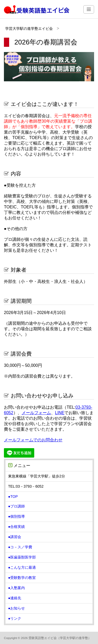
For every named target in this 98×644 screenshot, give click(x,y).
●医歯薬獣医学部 (22, 557)
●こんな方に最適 (22, 567)
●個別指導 (16, 516)
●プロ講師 (16, 506)
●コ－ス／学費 (20, 547)
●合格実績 (16, 527)
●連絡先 (15, 598)
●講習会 (15, 537)
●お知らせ (16, 608)
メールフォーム (36, 413)
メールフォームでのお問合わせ (33, 440)
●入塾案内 (16, 588)
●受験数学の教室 (22, 578)
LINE (60, 413)
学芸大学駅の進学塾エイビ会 (29, 29)
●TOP (13, 497)
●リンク (15, 618)
